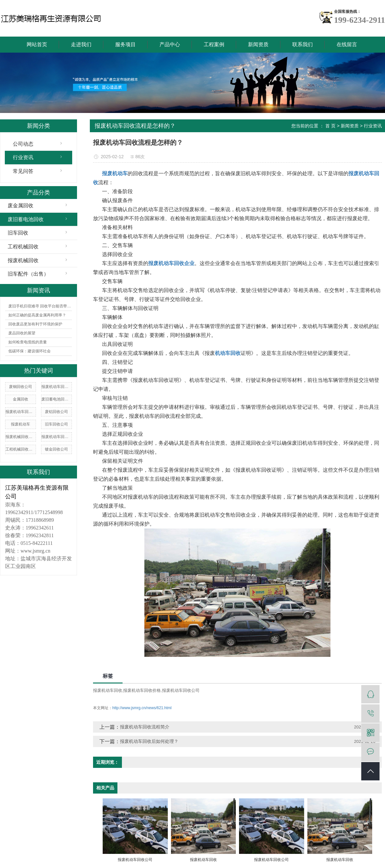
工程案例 (214, 44)
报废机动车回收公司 (181, 690)
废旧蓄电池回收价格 (56, 399)
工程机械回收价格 (21, 449)
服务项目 (125, 44)
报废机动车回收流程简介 (145, 727)
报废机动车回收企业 (56, 437)
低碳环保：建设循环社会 (30, 351)
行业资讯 (23, 157)
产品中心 (170, 44)
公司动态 (23, 144)
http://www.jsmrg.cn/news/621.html (142, 708)
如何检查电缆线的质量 (28, 342)
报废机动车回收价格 (56, 387)
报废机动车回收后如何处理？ (149, 741)
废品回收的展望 (22, 333)
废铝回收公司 (56, 412)
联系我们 (303, 44)
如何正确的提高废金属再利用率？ (37, 315)
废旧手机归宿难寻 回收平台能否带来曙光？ (40, 306)
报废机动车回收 (108, 690)
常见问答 (23, 171)
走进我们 (81, 44)
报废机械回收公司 (21, 437)
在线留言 (347, 44)
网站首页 (37, 44)
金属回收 (21, 399)
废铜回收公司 (21, 387)
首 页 (330, 126)
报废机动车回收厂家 (21, 412)
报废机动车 (21, 424)
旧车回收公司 (56, 424)
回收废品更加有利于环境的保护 (35, 324)
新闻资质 (258, 44)
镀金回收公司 (56, 449)
